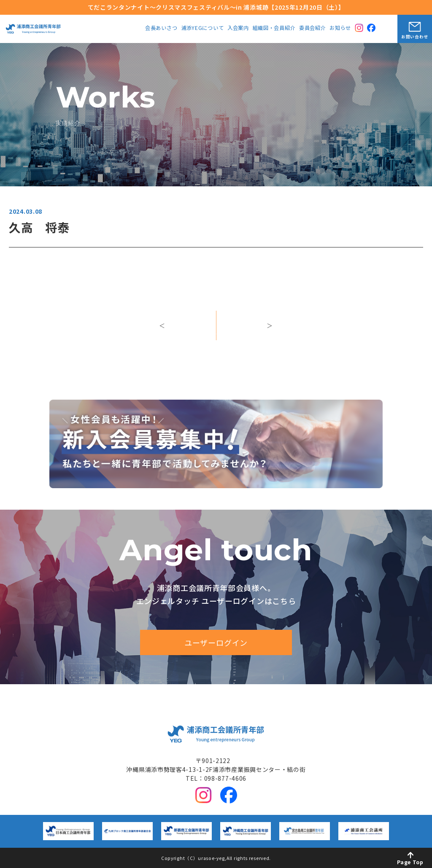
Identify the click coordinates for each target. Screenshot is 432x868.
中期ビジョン (222, 697)
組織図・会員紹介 (274, 28)
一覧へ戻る (216, 333)
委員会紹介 (313, 28)
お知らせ (340, 28)
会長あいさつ (161, 28)
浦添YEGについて (202, 28)
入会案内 (238, 28)
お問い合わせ (415, 37)
